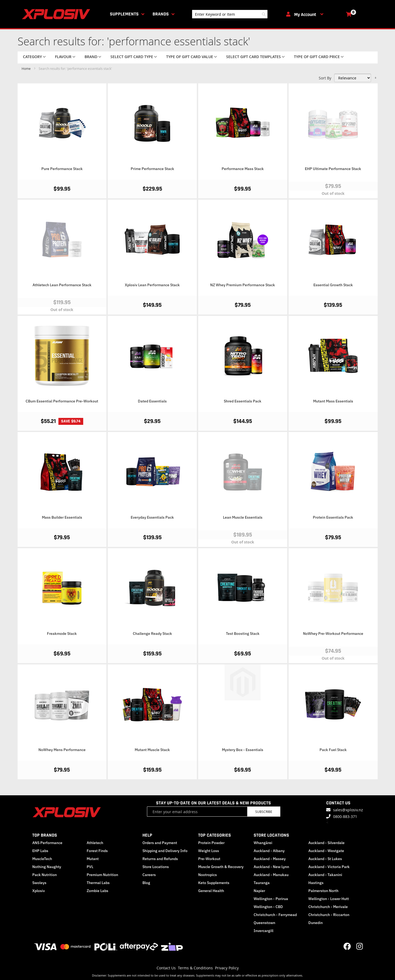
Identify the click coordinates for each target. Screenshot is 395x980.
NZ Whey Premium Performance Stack (243, 285)
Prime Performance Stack (152, 169)
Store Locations (156, 867)
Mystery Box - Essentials (243, 750)
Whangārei (263, 843)
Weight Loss (209, 851)
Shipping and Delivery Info (165, 851)
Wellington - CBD (268, 907)
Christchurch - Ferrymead (275, 915)
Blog (146, 883)
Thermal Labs (98, 883)
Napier (259, 891)
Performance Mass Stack (243, 169)
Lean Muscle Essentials (243, 517)
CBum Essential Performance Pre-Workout (62, 401)
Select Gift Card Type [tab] (132, 57)
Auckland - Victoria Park (329, 867)
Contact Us (166, 968)
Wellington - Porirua (271, 899)
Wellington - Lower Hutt (329, 899)
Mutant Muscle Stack (152, 750)
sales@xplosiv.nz (348, 810)
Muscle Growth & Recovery (221, 867)
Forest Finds (97, 851)
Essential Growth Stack (333, 285)
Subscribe (264, 812)
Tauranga (262, 883)
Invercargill (264, 931)
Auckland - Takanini (325, 875)
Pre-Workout (209, 859)
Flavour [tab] (63, 57)
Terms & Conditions (195, 968)
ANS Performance (47, 843)
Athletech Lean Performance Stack (62, 285)
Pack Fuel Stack (333, 750)
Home (27, 68)
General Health (211, 891)
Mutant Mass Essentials (333, 401)
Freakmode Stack (62, 634)
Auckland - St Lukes (325, 859)
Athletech (95, 843)
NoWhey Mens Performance (62, 750)
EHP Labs (40, 851)
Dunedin (316, 923)
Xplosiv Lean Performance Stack (152, 285)
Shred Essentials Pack (243, 401)
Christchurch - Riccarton (329, 915)
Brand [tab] (91, 57)
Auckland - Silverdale (326, 843)
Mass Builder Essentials (62, 517)
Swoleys (39, 883)
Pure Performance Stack (62, 169)
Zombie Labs (97, 891)
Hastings (316, 883)
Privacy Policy (227, 968)
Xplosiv (39, 891)
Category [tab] (32, 57)
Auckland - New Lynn (271, 867)
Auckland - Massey (270, 859)
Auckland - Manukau (271, 875)
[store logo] (57, 14)
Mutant (93, 859)
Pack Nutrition (45, 875)
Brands (161, 14)
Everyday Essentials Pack (152, 517)
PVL (90, 867)
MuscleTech (42, 859)
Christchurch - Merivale (328, 907)
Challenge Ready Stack (152, 634)
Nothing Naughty (47, 867)
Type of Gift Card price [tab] (317, 57)
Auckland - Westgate (326, 851)
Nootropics (208, 875)
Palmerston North (323, 891)
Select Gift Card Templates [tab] (254, 57)
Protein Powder (211, 843)
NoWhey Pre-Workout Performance (333, 634)
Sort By (325, 78)
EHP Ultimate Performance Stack (333, 169)
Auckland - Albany (269, 851)
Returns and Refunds (160, 859)
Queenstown (264, 923)
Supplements (124, 14)
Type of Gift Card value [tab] (190, 57)
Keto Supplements (214, 883)
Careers (149, 875)
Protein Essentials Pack (333, 517)
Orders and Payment (160, 843)
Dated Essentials (152, 401)
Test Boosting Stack (243, 634)
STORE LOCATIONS (271, 835)
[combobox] (230, 14)
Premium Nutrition (102, 875)
